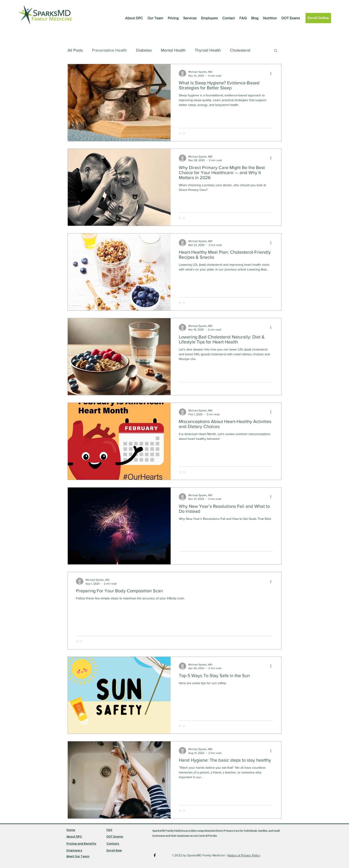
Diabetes (144, 50)
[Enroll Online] (318, 18)
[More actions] (272, 73)
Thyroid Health (208, 50)
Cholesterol (240, 50)
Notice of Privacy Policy (244, 855)
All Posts (75, 50)
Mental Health (173, 50)
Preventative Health (109, 50)
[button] (276, 51)
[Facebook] (155, 855)
